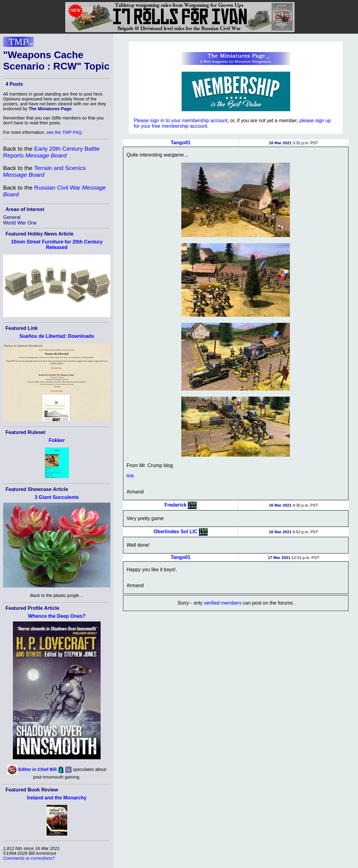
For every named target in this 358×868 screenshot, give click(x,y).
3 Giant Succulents (57, 497)
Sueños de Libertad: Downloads (57, 336)
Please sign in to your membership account (181, 121)
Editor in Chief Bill (38, 769)
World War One (20, 223)
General (12, 217)
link (130, 476)
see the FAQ (64, 132)
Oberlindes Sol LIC (175, 531)
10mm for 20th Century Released (57, 245)
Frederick (175, 505)
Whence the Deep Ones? (57, 616)
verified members (223, 603)
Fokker (57, 440)
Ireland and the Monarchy (57, 798)
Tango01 (181, 143)
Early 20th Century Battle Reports (51, 152)
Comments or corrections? (29, 858)
